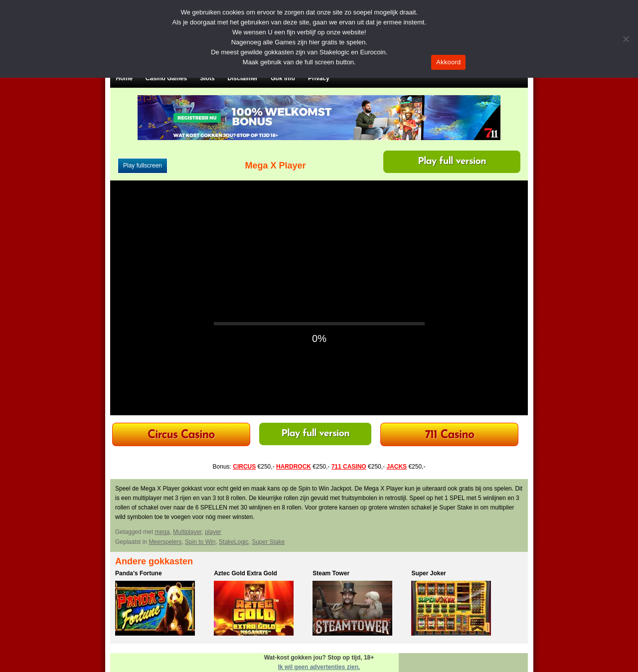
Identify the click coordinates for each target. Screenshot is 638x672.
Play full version (452, 162)
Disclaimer (243, 78)
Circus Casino (181, 435)
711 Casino (450, 435)
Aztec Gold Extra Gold (245, 573)
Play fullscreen (143, 166)
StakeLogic (234, 542)
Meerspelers (165, 542)
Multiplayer (187, 532)
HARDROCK (294, 467)
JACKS (397, 467)
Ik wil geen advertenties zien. (319, 667)
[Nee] (626, 39)
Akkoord (448, 62)
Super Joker (428, 573)
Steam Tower (331, 573)
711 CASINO (349, 467)
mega (162, 532)
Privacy (319, 78)
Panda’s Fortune (139, 573)
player (213, 532)
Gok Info (283, 78)
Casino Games (166, 78)
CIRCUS (244, 467)
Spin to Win (200, 542)
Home (124, 78)
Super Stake (268, 542)
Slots (207, 78)
